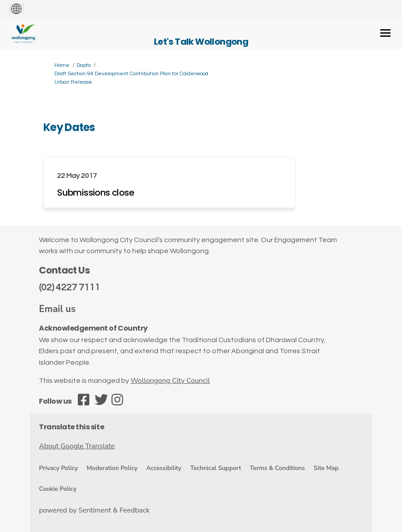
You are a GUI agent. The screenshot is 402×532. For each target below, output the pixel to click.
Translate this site (71, 427)
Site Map (326, 468)
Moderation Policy (112, 468)
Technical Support (216, 468)
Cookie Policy (58, 489)
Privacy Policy (58, 468)
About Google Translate (77, 446)
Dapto (84, 65)
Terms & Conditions (277, 468)
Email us (57, 309)
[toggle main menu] (385, 33)
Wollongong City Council (170, 381)
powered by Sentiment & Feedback (94, 510)
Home (62, 65)
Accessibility (164, 468)
